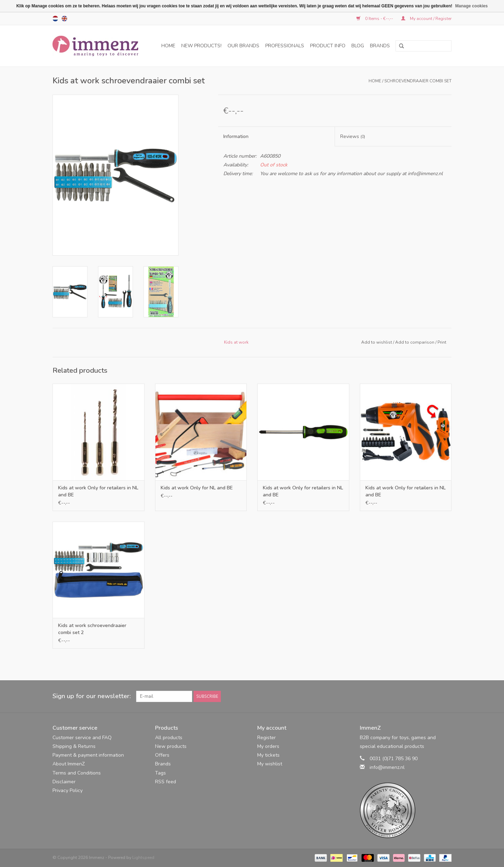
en (64, 19)
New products (171, 746)
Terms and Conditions (77, 773)
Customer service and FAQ (82, 738)
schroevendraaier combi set (418, 81)
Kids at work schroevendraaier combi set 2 (92, 629)
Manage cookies (472, 6)
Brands (380, 46)
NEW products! (201, 46)
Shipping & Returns (74, 746)
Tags (160, 773)
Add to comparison (415, 342)
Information (236, 136)
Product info (328, 46)
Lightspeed (143, 858)
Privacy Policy (68, 790)
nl (55, 19)
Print (442, 342)
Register (267, 738)
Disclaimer (64, 782)
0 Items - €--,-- (375, 19)
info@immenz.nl (387, 767)
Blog (358, 46)
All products (169, 738)
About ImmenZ (69, 764)
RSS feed (166, 782)
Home (168, 46)
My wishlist (270, 764)
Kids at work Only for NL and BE (197, 488)
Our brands (243, 46)
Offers (162, 755)
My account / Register (426, 19)
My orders (268, 746)
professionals (285, 46)
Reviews (353, 136)
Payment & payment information (88, 755)
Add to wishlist (377, 342)
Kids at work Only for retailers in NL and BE (98, 491)
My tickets (268, 755)
